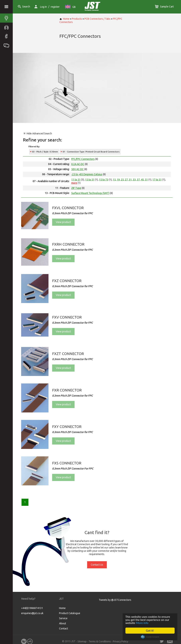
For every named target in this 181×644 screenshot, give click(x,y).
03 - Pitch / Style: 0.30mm (45, 152)
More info (142, 623)
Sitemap (82, 641)
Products (77, 19)
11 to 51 (76, 180)
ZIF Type (76, 188)
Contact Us (97, 565)
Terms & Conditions (100, 641)
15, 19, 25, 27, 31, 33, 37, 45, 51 (130, 180)
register (55, 7)
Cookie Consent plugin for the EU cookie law (150, 637)
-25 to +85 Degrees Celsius (87, 174)
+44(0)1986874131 (32, 608)
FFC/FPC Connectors (83, 159)
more (74, 183)
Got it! (150, 631)
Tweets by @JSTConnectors (115, 600)
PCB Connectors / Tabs (97, 19)
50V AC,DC (77, 169)
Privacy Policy (120, 641)
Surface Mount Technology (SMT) (90, 193)
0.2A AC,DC (78, 164)
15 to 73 (104, 180)
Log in (43, 7)
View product (63, 222)
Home (64, 19)
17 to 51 (157, 180)
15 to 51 (90, 180)
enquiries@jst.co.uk (32, 613)
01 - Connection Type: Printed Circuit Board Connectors (91, 152)
